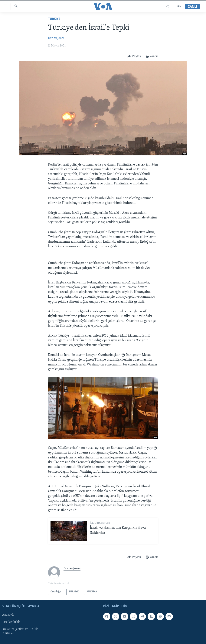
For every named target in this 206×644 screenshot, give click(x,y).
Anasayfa (8, 615)
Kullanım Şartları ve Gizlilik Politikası (20, 632)
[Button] (134, 56)
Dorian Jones (56, 38)
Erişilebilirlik (11, 622)
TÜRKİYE (54, 19)
